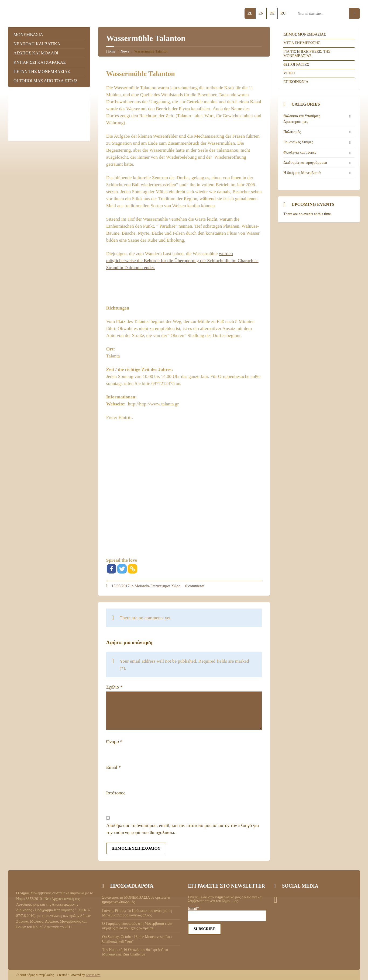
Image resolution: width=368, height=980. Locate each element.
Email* (227, 914)
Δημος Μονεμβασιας (305, 34)
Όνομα (114, 742)
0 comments (195, 586)
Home (111, 51)
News (125, 51)
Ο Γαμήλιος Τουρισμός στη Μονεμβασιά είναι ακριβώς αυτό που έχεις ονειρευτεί (137, 926)
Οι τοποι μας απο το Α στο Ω (45, 81)
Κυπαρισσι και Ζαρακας (40, 62)
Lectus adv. (93, 975)
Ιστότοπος (116, 793)
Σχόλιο (114, 687)
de (272, 13)
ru (283, 13)
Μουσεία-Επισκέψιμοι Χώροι (158, 586)
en (261, 13)
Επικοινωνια (296, 82)
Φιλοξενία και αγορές (300, 152)
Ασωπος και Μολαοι (36, 53)
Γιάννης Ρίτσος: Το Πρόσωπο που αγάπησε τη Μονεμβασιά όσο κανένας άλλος (137, 913)
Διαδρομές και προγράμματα (305, 163)
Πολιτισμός (292, 132)
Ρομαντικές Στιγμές (298, 142)
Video (289, 73)
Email (114, 767)
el (250, 13)
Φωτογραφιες (296, 65)
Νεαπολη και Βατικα (37, 44)
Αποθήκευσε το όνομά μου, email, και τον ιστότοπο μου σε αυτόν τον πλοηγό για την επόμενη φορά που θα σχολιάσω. (183, 829)
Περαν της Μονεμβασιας (42, 72)
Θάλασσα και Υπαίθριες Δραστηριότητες (302, 119)
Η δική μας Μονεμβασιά (302, 173)
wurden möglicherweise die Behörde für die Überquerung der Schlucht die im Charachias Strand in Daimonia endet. (182, 261)
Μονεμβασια (28, 35)
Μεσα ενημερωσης (302, 43)
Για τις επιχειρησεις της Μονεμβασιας (307, 54)
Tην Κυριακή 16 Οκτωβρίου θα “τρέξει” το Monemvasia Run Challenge (135, 952)
